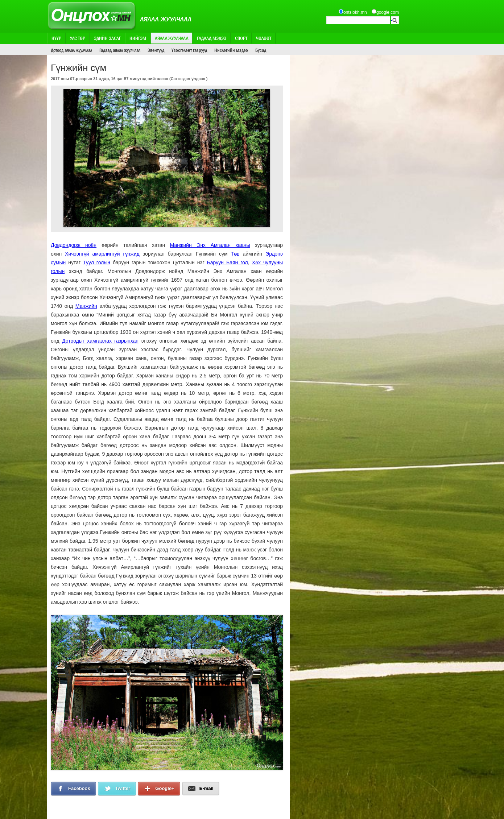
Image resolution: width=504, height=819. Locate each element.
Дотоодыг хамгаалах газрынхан (100, 341)
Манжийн (86, 306)
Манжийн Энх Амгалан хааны (210, 245)
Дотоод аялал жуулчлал (71, 50)
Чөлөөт (264, 38)
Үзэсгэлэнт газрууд (189, 50)
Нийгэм (138, 38)
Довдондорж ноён (74, 245)
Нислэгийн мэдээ (231, 50)
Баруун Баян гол (228, 262)
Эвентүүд (156, 50)
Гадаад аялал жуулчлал (120, 50)
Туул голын (97, 262)
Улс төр (78, 38)
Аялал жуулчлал (172, 38)
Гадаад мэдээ (212, 38)
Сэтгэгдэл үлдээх (188, 79)
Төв (235, 254)
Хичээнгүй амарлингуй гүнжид (102, 254)
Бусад (261, 50)
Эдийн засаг (107, 38)
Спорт (241, 38)
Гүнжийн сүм (212, 254)
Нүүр (56, 38)
